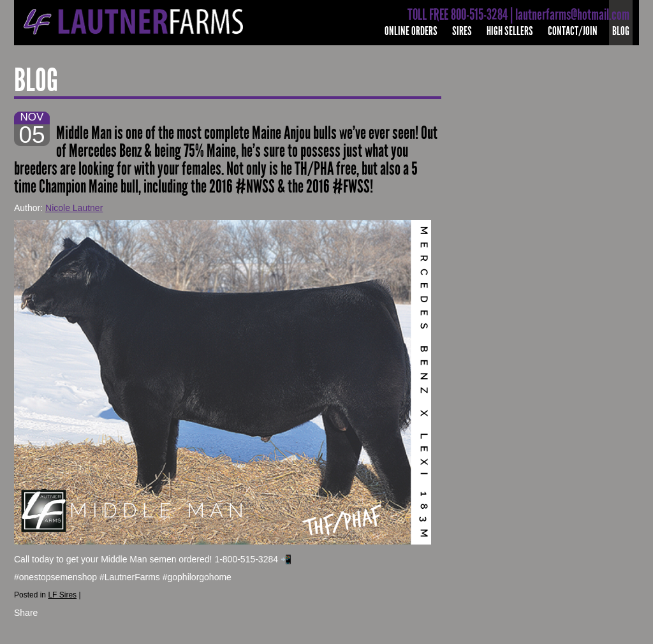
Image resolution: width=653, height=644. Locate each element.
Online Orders (411, 31)
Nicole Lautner (74, 208)
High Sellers (510, 31)
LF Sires (62, 595)
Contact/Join (573, 31)
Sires (462, 31)
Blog (621, 31)
